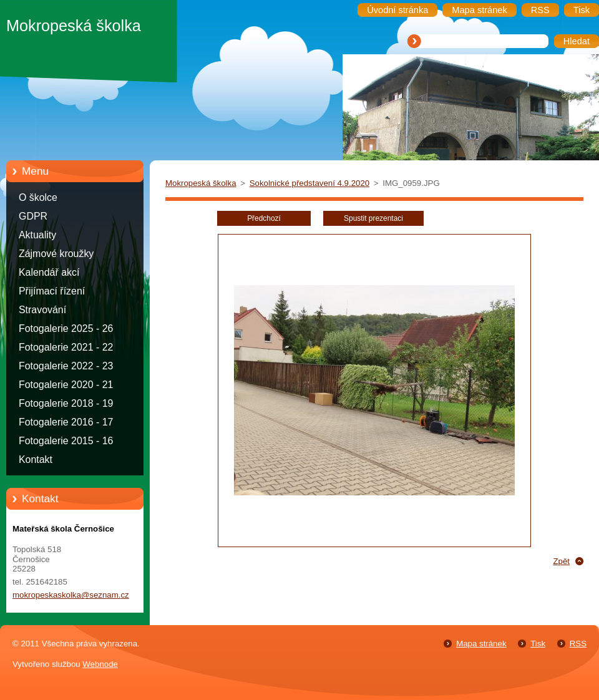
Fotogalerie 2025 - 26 (66, 328)
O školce (38, 197)
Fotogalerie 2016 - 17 (66, 422)
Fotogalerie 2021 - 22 (66, 347)
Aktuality (37, 235)
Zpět (561, 561)
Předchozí (264, 218)
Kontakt (36, 459)
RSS (578, 644)
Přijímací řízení (52, 291)
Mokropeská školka (201, 183)
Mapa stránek (481, 644)
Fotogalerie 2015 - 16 (66, 441)
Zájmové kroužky (56, 254)
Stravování (42, 310)
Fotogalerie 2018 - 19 (66, 403)
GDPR (33, 216)
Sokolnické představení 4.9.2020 (309, 183)
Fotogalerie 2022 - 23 (66, 366)
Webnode (100, 664)
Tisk (538, 644)
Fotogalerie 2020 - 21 (66, 385)
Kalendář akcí (49, 272)
